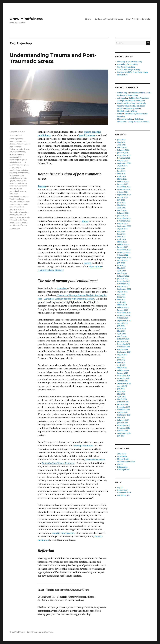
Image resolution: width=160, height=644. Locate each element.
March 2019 (122, 368)
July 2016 (121, 436)
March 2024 (122, 210)
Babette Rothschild (17, 144)
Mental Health (123, 459)
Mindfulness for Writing (127, 111)
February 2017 (123, 420)
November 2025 (124, 158)
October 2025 (123, 161)
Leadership (122, 457)
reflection (14, 194)
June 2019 (121, 360)
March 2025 (122, 179)
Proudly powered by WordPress (40, 632)
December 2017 (123, 407)
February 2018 (123, 402)
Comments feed (124, 493)
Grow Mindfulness (26, 19)
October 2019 (122, 349)
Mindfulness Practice (126, 462)
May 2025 (121, 174)
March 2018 (122, 399)
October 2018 (123, 381)
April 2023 (121, 239)
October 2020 (123, 318)
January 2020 (123, 342)
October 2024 (123, 192)
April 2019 (121, 365)
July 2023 (121, 231)
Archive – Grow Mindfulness (109, 19)
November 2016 (123, 428)
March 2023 (122, 242)
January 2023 (123, 247)
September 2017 (124, 415)
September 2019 (124, 352)
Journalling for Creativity (127, 64)
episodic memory (17, 154)
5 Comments (15, 229)
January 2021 (123, 310)
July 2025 (121, 168)
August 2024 (122, 197)
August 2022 (122, 260)
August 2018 (122, 386)
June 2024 (121, 203)
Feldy (120, 114)
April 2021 (121, 302)
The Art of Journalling (126, 67)
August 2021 (122, 292)
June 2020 (121, 328)
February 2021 (123, 307)
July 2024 (121, 200)
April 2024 (122, 208)
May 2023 (121, 237)
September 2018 (124, 383)
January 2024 (123, 216)
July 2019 (121, 357)
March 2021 (122, 305)
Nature (120, 464)
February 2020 (123, 339)
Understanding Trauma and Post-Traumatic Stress (53, 58)
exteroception (16, 157)
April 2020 (122, 334)
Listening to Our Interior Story (130, 62)
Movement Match (124, 119)
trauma (12, 215)
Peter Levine (21, 181)
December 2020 (124, 313)
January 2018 (123, 404)
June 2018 (121, 391)
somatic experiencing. (63, 533)
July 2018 (121, 389)
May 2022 (121, 268)
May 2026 (121, 142)
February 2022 (123, 276)
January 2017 (122, 423)
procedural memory (18, 191)
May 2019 (121, 363)
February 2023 (123, 245)
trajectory (25, 212)
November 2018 (124, 378)
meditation (14, 170)
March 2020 (122, 336)
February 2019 (123, 370)
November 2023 (124, 221)
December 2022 (124, 250)
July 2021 (121, 294)
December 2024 (124, 187)
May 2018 (121, 394)
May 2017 (121, 418)
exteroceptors (16, 160)
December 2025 (124, 155)
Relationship (122, 467)
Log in (120, 488)
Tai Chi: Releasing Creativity (129, 70)
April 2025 (121, 176)
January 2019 (122, 373)
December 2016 (124, 425)
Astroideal (121, 98)
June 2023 (121, 234)
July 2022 (121, 263)
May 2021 (121, 300)
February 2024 (123, 213)
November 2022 (124, 252)
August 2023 (122, 229)
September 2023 (124, 226)
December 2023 (124, 218)
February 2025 (123, 182)
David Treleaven (87, 135)
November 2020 (124, 315)
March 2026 (122, 148)
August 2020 (122, 323)
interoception (23, 165)
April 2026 (121, 145)
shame (85, 221)
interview (62, 288)
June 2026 (121, 140)
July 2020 (121, 326)
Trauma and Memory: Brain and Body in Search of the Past (20, 217)
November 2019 (123, 347)
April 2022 (121, 271)
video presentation (84, 446)
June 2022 (121, 266)
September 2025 (124, 163)
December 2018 (124, 376)
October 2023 (123, 224)
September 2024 (124, 195)
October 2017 (122, 412)
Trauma (42, 186)
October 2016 (122, 431)
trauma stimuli (15, 222)
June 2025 (121, 171)
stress (22, 207)
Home (88, 19)
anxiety (88, 263)
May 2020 (121, 331)
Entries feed (122, 490)
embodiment (24, 149)
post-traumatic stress (18, 183)
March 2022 (122, 273)
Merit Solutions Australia (138, 19)
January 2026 (123, 153)
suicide (12, 209)
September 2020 (124, 321)
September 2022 (124, 258)
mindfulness (14, 178)
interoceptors (15, 167)
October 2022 (123, 255)
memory (21, 173)
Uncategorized (16, 135)
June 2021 (121, 297)
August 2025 (122, 166)
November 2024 (124, 189)
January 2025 (123, 184)
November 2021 (124, 284)
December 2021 (124, 281)
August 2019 (122, 355)
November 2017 (123, 410)
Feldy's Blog (122, 93)
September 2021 (124, 289)
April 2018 (121, 397)
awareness (22, 141)
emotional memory (17, 152)
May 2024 (121, 205)
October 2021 (123, 286)
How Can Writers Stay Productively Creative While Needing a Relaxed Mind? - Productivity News (132, 106)
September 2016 (124, 433)
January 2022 (123, 279)
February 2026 (123, 150)
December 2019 (124, 344)
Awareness (122, 454)
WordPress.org (123, 495)
